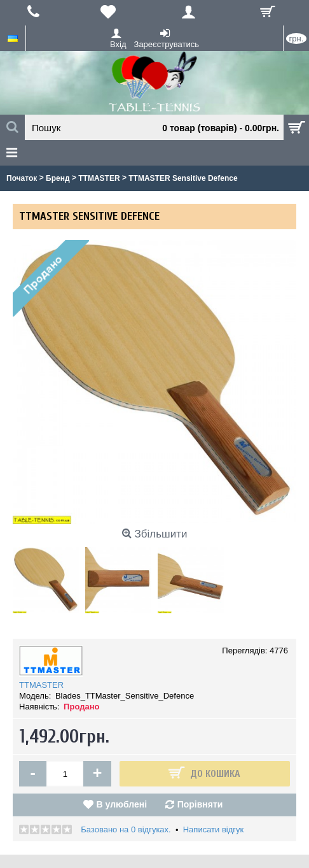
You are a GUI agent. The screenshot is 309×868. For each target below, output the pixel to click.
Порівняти (200, 804)
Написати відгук (214, 829)
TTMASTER (41, 685)
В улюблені (122, 804)
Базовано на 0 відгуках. (126, 829)
